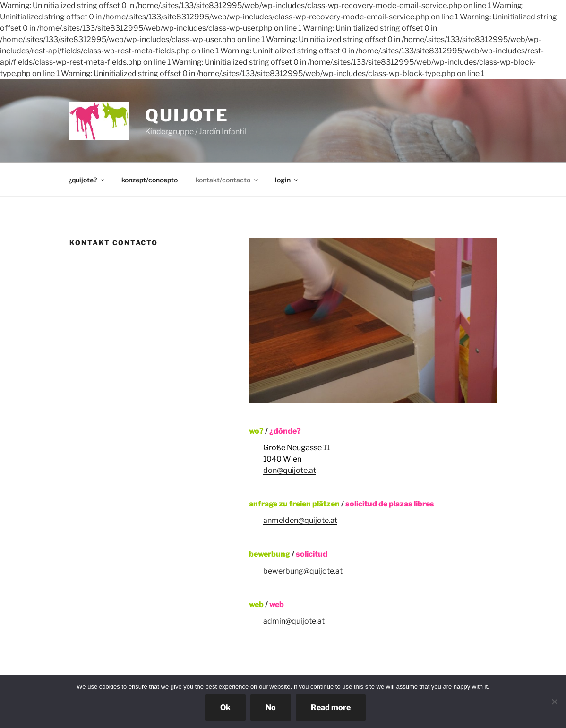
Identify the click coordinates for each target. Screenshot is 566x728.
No (271, 707)
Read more (331, 707)
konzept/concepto (150, 180)
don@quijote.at (290, 470)
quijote (187, 115)
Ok (225, 707)
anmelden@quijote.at (300, 520)
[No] (554, 702)
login (287, 180)
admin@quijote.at (294, 621)
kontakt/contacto (227, 180)
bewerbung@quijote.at (303, 571)
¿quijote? (87, 180)
